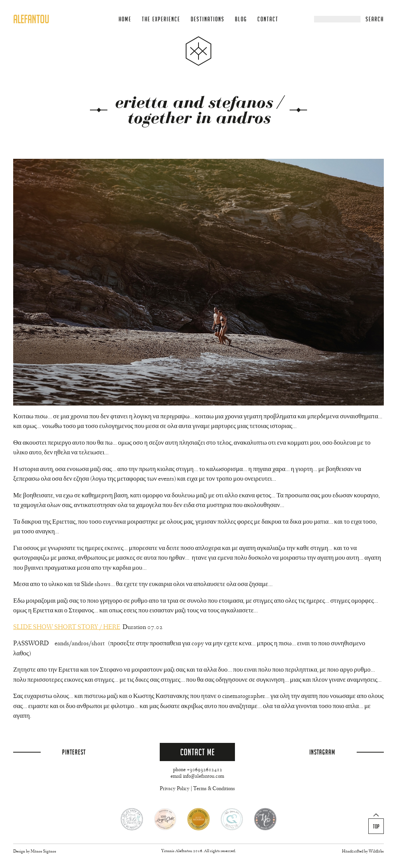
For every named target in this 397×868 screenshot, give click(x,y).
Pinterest (74, 752)
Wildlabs (376, 852)
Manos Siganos (43, 852)
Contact (268, 19)
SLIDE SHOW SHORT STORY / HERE (67, 628)
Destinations (208, 19)
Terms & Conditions (214, 789)
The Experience (161, 19)
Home (125, 19)
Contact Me (198, 752)
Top (376, 827)
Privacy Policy (175, 789)
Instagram (322, 752)
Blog (241, 19)
